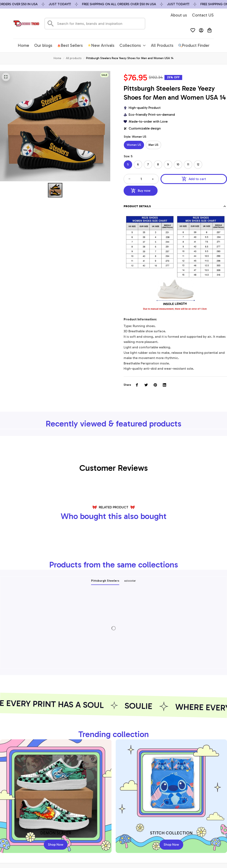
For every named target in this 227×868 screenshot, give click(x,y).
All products (74, 58)
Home (57, 58)
